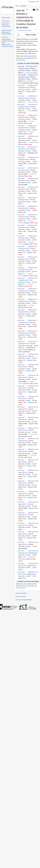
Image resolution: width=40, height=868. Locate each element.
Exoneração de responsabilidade (24, 600)
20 (33, 58)
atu (20, 75)
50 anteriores (27, 58)
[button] (27, 35)
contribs (28, 70)
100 (17, 60)
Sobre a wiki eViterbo (21, 597)
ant (22, 66)
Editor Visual (34, 83)
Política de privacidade (21, 593)
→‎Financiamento (33, 142)
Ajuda (37, 10)
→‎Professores (33, 434)
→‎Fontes (31, 121)
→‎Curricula (32, 174)
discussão (22, 70)
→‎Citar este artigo (31, 72)
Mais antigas (28, 56)
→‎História (30, 132)
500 (24, 60)
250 (20, 60)
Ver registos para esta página (24, 30)
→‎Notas (29, 111)
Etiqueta (27, 83)
